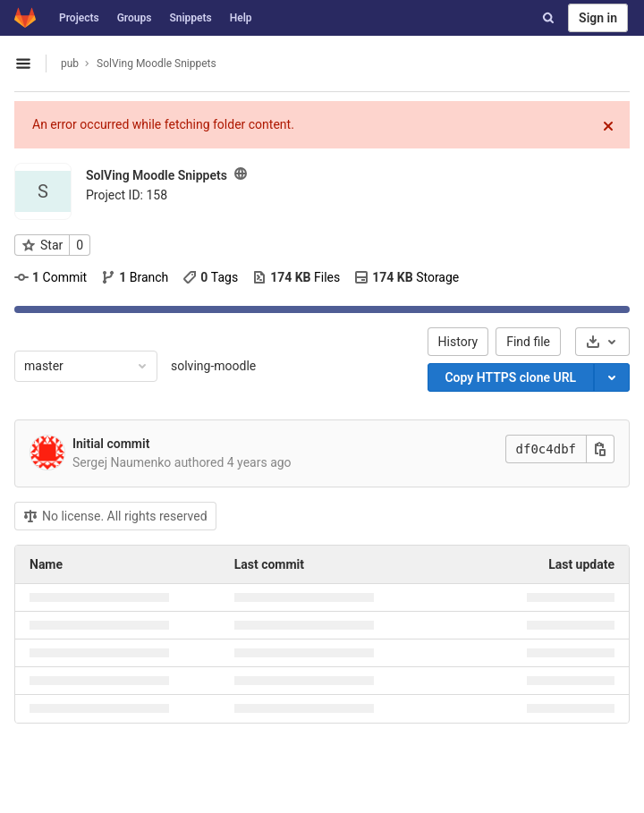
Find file (528, 342)
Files (296, 277)
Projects (79, 18)
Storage (407, 277)
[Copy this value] (600, 449)
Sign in (598, 18)
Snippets (190, 18)
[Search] (548, 18)
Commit (51, 277)
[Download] (602, 342)
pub (70, 64)
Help (241, 18)
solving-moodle (213, 366)
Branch (135, 277)
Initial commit (111, 444)
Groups (135, 18)
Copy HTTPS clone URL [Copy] (510, 377)
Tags (210, 277)
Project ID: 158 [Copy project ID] (127, 195)
